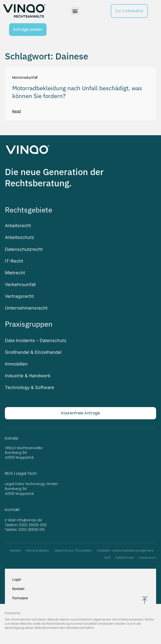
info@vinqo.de (30, 520)
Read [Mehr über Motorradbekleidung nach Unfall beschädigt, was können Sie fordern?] (17, 111)
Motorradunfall (25, 78)
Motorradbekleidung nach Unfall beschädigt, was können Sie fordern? (77, 92)
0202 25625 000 (33, 525)
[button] (75, 11)
